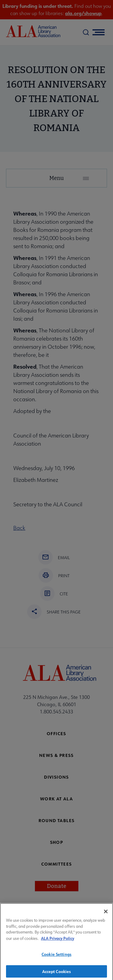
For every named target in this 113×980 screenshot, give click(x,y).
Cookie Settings (56, 957)
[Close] (106, 914)
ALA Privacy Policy (58, 941)
